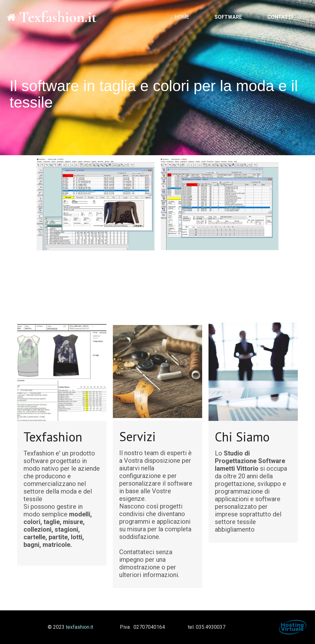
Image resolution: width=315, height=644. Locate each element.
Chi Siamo (242, 437)
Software (228, 17)
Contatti (280, 17)
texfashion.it (79, 627)
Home (182, 17)
